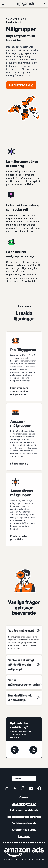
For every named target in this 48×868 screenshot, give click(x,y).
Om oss (24, 797)
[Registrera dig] (21, 85)
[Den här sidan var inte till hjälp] (15, 750)
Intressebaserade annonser (24, 817)
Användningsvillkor (24, 804)
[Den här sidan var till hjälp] (33, 750)
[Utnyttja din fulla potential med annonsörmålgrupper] (24, 513)
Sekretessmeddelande (24, 810)
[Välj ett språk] (24, 778)
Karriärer (24, 836)
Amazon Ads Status (24, 830)
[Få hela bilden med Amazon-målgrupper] (24, 443)
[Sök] (44, 4)
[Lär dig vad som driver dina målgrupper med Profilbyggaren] (24, 369)
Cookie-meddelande (24, 823)
